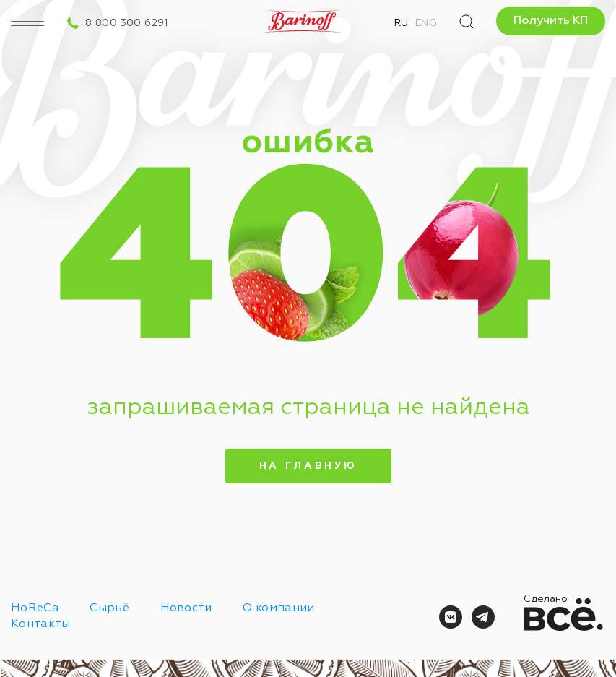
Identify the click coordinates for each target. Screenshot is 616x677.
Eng (426, 23)
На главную (308, 466)
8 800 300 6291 (127, 23)
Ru (402, 23)
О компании (278, 608)
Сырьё (109, 608)
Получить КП (551, 21)
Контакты (41, 624)
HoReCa (35, 608)
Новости (186, 608)
